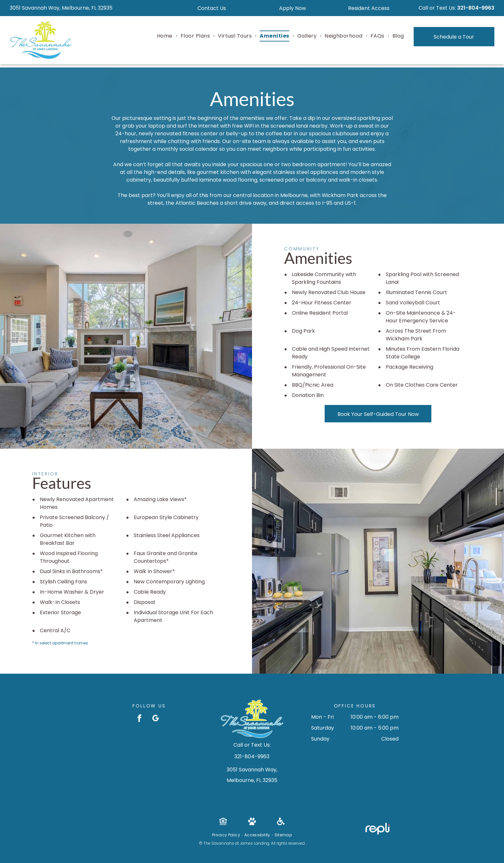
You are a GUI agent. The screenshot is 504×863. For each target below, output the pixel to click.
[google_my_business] (155, 719)
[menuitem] (166, 36)
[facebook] (139, 719)
